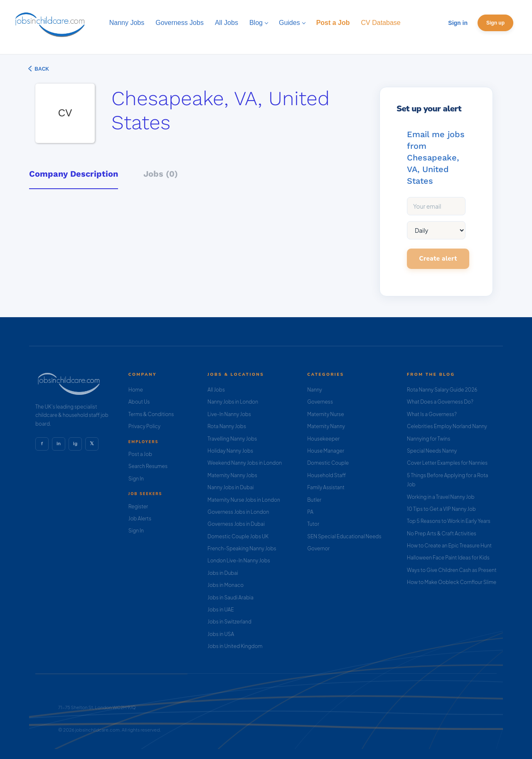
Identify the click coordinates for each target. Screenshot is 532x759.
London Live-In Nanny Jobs (239, 561)
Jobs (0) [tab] (161, 174)
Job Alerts (140, 519)
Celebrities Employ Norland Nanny (447, 426)
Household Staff (326, 475)
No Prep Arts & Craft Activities (442, 534)
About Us (139, 402)
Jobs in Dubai (223, 573)
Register (138, 506)
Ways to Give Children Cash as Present (452, 570)
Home (136, 390)
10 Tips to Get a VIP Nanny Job (441, 509)
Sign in (458, 23)
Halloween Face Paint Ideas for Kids (448, 558)
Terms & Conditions (151, 414)
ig (75, 444)
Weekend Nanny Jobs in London (245, 463)
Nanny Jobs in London (233, 402)
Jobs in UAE (220, 610)
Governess (320, 402)
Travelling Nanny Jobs (232, 439)
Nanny (315, 390)
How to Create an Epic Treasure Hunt (449, 546)
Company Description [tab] (74, 174)
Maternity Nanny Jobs (232, 475)
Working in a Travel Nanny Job (441, 497)
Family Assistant (326, 487)
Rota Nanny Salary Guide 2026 (442, 390)
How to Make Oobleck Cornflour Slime (452, 582)
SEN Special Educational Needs (344, 536)
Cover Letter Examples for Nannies (447, 463)
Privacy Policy (144, 426)
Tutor (313, 524)
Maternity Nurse (325, 414)
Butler (314, 500)
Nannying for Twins (429, 439)
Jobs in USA (221, 634)
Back (41, 69)
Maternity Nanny (326, 426)
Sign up (495, 23)
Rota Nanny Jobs (227, 426)
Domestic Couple (328, 463)
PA (310, 512)
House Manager (326, 451)
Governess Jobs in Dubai (236, 524)
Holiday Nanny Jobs (230, 451)
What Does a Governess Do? (440, 402)
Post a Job (140, 454)
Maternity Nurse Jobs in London (244, 500)
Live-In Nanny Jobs (229, 414)
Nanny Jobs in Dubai (230, 487)
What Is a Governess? (432, 414)
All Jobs (216, 390)
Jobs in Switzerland (229, 622)
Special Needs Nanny (432, 451)
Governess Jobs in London (238, 512)
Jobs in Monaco (225, 585)
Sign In (136, 479)
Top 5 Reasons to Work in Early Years (449, 521)
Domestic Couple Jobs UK (238, 536)
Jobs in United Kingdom (235, 646)
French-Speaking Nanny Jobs (242, 548)
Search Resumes (148, 466)
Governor (318, 548)
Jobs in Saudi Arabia (230, 598)
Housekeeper (323, 439)
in (59, 444)
